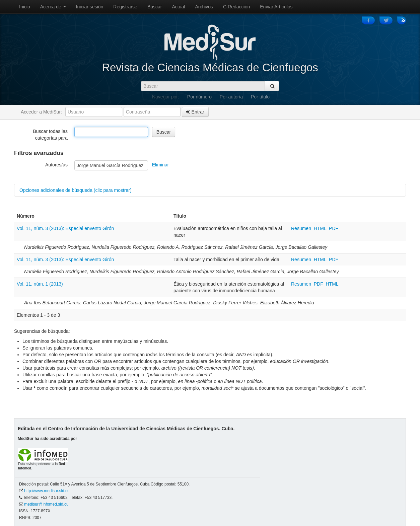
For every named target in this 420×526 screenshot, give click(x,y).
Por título (260, 97)
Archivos (204, 7)
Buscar (155, 7)
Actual (179, 7)
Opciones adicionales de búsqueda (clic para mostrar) (76, 190)
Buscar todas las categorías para (51, 135)
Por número (199, 97)
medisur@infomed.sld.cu (46, 504)
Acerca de (53, 7)
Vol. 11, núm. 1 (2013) (40, 284)
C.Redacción (236, 7)
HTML (320, 228)
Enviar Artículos (276, 7)
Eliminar (161, 165)
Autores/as (56, 165)
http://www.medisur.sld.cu (47, 491)
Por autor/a (231, 97)
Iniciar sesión (90, 7)
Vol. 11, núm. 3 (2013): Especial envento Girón (65, 228)
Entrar (195, 112)
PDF (334, 228)
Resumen (302, 228)
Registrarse (125, 7)
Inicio (25, 7)
